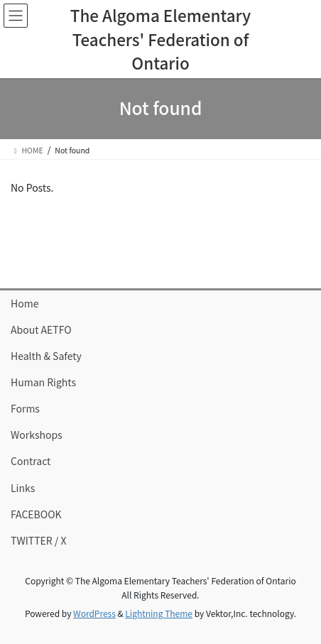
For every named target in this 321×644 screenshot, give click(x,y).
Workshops (37, 435)
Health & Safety (46, 356)
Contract (31, 461)
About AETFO (41, 329)
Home (25, 303)
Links (23, 488)
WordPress (94, 613)
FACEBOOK (36, 514)
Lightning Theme (159, 613)
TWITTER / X (38, 540)
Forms (25, 408)
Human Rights (43, 382)
